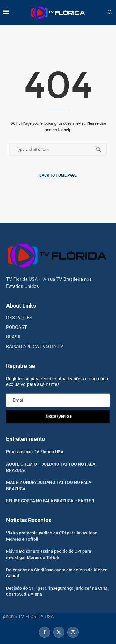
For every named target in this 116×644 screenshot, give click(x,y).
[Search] (110, 12)
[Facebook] (45, 632)
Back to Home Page (58, 175)
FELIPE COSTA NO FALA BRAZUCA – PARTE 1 (50, 501)
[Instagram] (72, 632)
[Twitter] (59, 632)
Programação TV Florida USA (35, 452)
